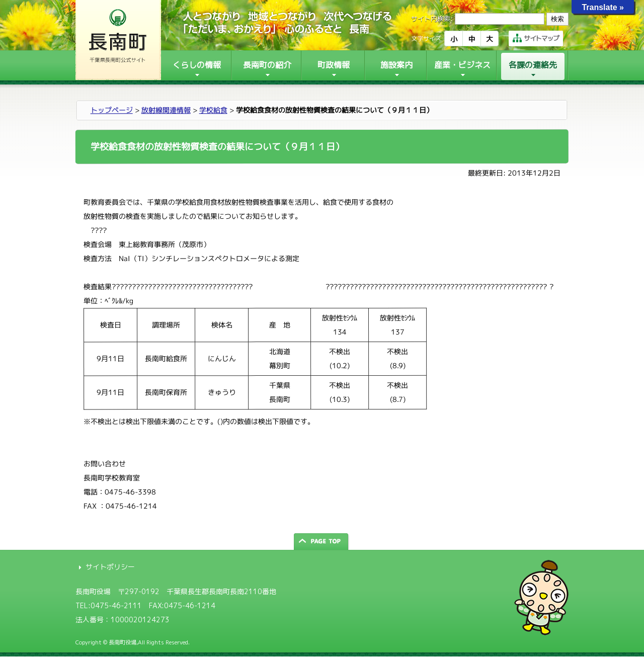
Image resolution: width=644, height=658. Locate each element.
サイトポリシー (110, 567)
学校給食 (213, 110)
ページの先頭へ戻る (322, 542)
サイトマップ (536, 38)
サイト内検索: (432, 19)
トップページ (112, 110)
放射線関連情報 (166, 110)
